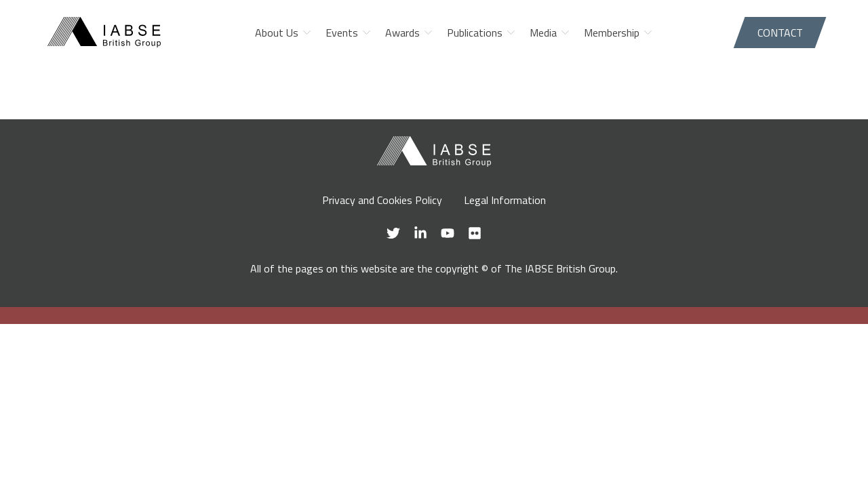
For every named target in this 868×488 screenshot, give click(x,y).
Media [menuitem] (543, 33)
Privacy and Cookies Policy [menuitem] (382, 200)
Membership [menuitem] (612, 33)
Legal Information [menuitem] (505, 200)
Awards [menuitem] (402, 33)
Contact (780, 33)
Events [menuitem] (342, 33)
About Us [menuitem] (277, 33)
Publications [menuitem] (475, 33)
